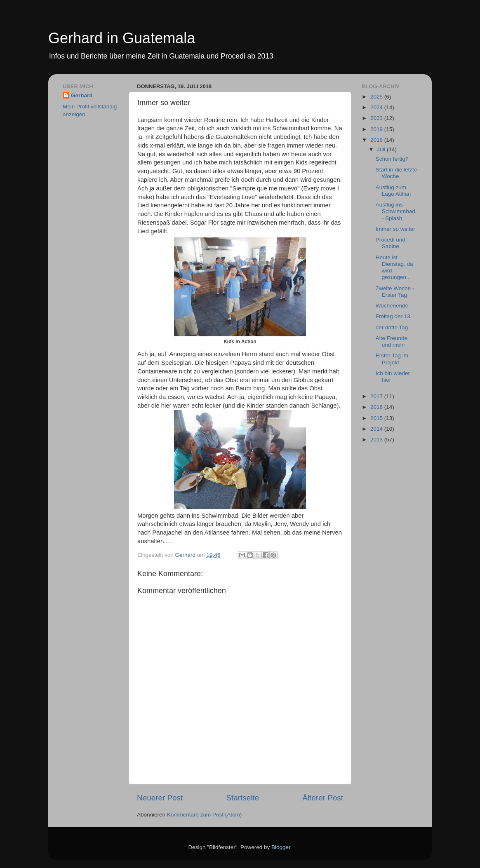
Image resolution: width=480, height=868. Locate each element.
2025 (377, 97)
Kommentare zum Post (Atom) (205, 815)
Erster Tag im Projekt (392, 359)
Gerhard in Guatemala (122, 38)
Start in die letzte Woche (396, 173)
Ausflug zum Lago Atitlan (393, 191)
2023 (377, 118)
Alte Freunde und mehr (392, 341)
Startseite (242, 798)
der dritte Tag (392, 327)
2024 (377, 107)
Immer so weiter (395, 229)
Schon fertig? (392, 159)
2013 (377, 440)
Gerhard (82, 95)
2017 (377, 396)
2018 (377, 140)
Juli (382, 149)
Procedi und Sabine (391, 243)
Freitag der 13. (394, 316)
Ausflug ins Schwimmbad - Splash (395, 211)
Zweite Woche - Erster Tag (395, 292)
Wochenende (392, 306)
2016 (377, 407)
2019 (377, 129)
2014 (377, 429)
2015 (377, 418)
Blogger (281, 847)
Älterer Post (323, 798)
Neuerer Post (160, 798)
